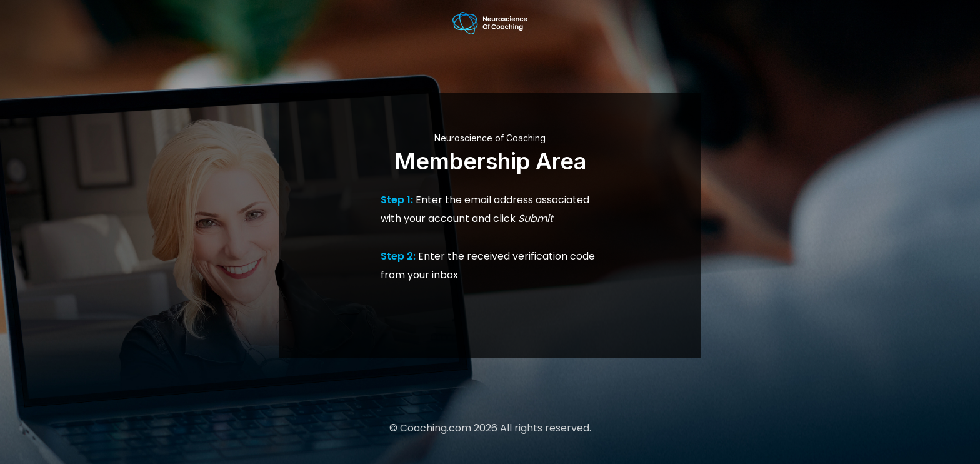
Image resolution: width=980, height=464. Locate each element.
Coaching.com (436, 428)
